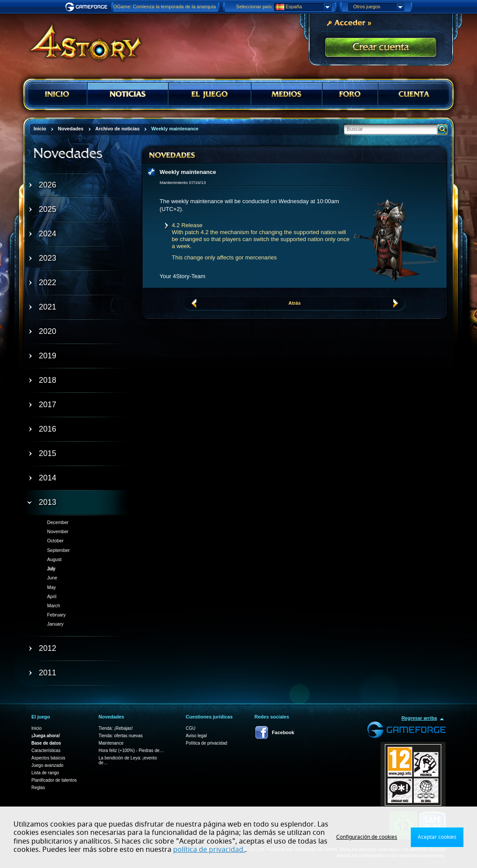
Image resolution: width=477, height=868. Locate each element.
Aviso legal (196, 736)
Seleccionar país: (255, 7)
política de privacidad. (209, 850)
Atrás (294, 303)
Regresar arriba (419, 718)
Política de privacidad (206, 743)
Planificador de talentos (54, 780)
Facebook (283, 732)
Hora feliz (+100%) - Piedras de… (131, 751)
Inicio (36, 728)
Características (46, 751)
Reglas (38, 788)
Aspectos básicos (48, 758)
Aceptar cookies (437, 837)
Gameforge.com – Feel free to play (88, 7)
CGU (191, 728)
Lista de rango (45, 773)
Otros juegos (378, 7)
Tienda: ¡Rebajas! (116, 728)
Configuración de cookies (367, 837)
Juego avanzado (47, 765)
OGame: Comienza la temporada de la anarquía (165, 7)
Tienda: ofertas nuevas (121, 736)
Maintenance (111, 743)
